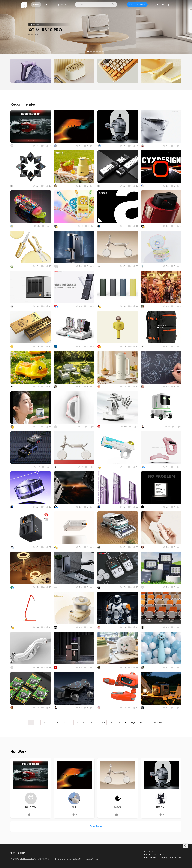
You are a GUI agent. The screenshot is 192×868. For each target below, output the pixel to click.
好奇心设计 (161, 807)
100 (104, 723)
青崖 (74, 807)
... (97, 723)
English (22, 853)
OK (141, 723)
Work (47, 5)
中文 (13, 853)
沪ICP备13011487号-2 (47, 859)
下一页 (111, 723)
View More (157, 723)
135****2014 (31, 807)
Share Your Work (137, 5)
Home (36, 5)
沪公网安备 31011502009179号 (23, 859)
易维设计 (118, 807)
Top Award (61, 5)
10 (91, 723)
